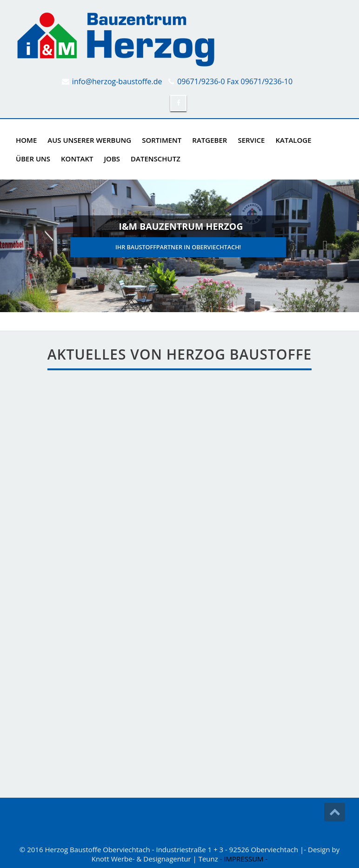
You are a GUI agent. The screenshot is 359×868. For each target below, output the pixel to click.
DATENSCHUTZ (156, 159)
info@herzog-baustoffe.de (117, 81)
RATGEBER (209, 140)
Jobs (112, 159)
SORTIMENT (162, 140)
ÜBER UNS (33, 159)
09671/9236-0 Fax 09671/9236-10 (235, 81)
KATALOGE (293, 140)
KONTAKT (77, 159)
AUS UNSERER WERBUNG (89, 140)
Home (26, 140)
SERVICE (251, 140)
